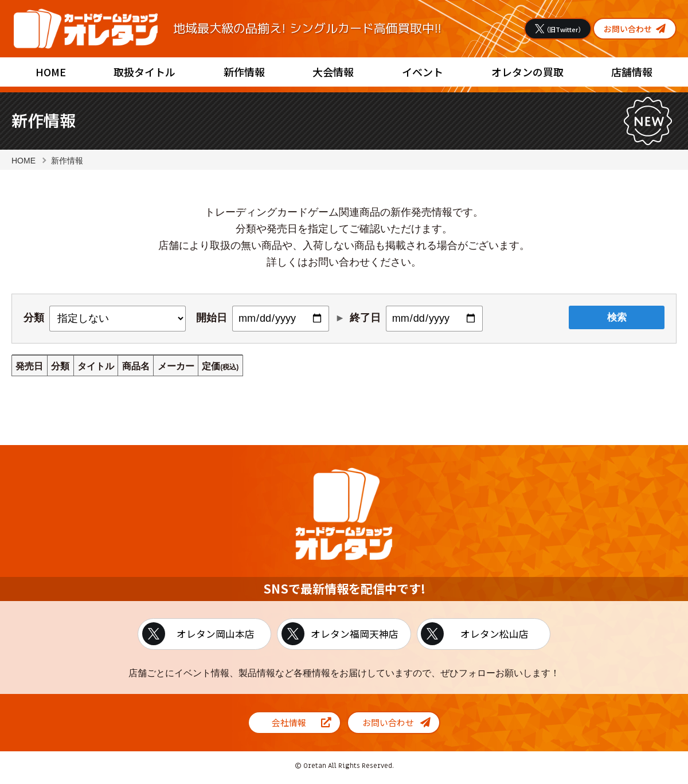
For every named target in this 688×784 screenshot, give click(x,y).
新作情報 (244, 72)
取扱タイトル (144, 72)
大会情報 (333, 72)
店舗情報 (632, 72)
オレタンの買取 (527, 72)
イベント (423, 72)
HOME (51, 72)
